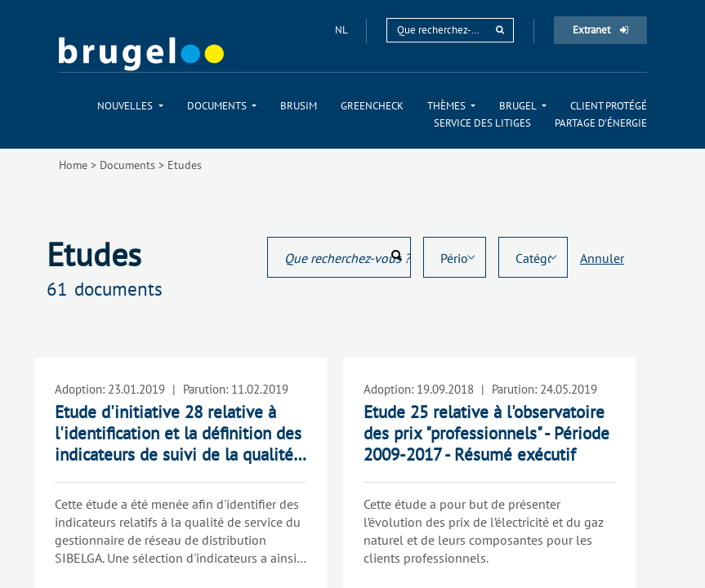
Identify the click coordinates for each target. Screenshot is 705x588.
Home (73, 165)
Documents (127, 165)
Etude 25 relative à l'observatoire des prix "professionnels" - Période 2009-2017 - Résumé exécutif (486, 433)
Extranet (600, 30)
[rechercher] (500, 30)
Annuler (602, 258)
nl (342, 30)
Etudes (185, 165)
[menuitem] (130, 106)
